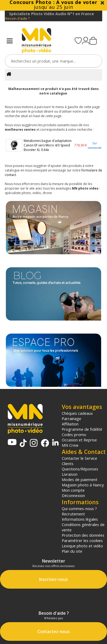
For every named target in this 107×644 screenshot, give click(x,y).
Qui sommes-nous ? (79, 508)
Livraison (70, 474)
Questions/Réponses (80, 469)
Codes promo (74, 434)
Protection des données (83, 535)
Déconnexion (73, 495)
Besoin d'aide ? (17, 19)
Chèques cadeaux (77, 413)
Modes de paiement (80, 479)
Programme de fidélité (82, 429)
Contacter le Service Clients (79, 461)
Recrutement (73, 514)
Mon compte (73, 490)
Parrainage (71, 419)
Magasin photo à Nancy (83, 485)
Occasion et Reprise (79, 440)
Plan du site (72, 551)
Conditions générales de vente (83, 527)
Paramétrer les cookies (82, 540)
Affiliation (70, 424)
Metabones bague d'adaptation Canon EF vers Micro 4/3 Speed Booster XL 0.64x (48, 145)
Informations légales (80, 519)
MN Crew (70, 445)
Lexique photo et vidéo (82, 546)
